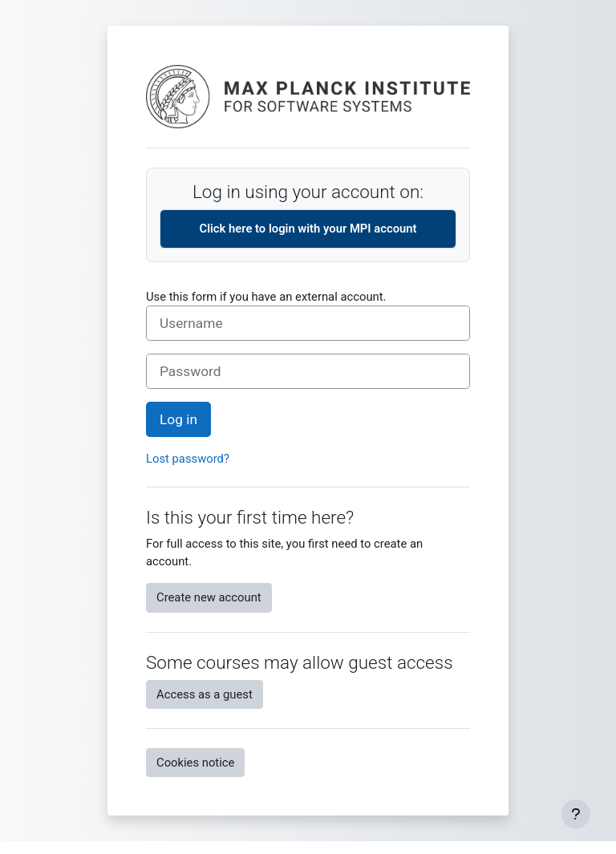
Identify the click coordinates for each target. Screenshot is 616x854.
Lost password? (188, 459)
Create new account (209, 597)
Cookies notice (195, 763)
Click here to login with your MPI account (308, 229)
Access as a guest (205, 694)
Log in (178, 419)
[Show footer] (576, 814)
